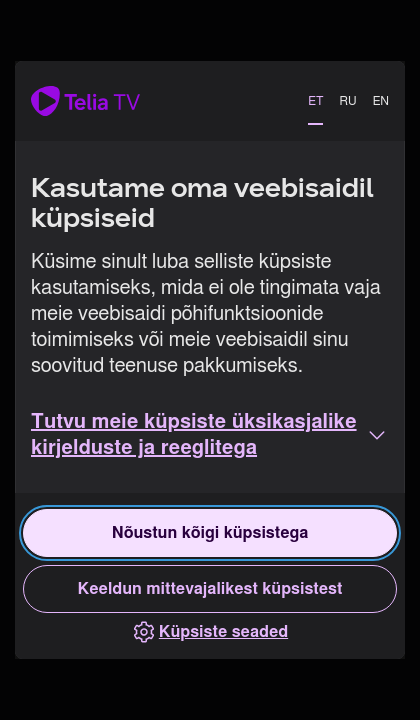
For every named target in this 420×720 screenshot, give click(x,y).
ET (315, 101)
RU (347, 101)
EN (381, 101)
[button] (210, 435)
